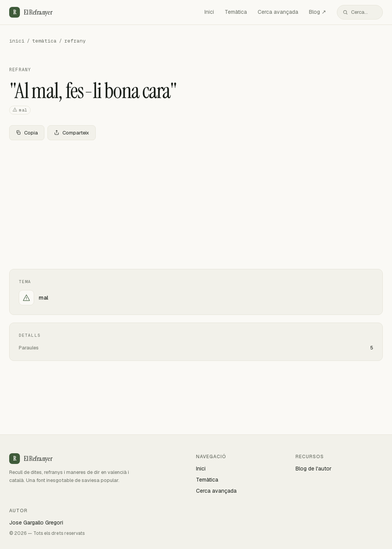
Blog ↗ (318, 12)
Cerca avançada (278, 12)
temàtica (44, 41)
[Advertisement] (196, 203)
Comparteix (72, 133)
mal (20, 110)
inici (17, 41)
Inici (209, 12)
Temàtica (236, 12)
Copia (27, 133)
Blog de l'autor (314, 469)
